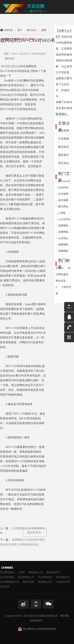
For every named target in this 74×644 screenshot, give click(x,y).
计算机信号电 (63, 582)
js (57, 287)
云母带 (21, 572)
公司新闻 (64, 131)
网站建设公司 (36, 572)
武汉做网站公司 (26, 577)
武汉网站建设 (38, 54)
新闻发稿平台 (53, 572)
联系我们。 (63, 114)
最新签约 (64, 155)
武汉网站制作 (45, 577)
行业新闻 (64, 139)
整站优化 (61, 281)
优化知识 (64, 163)
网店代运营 (28, 582)
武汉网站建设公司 (9, 582)
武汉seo (60, 268)
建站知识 (64, 147)
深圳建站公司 (45, 582)
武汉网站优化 (63, 577)
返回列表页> (35, 532)
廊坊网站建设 (9, 66)
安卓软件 (5, 587)
